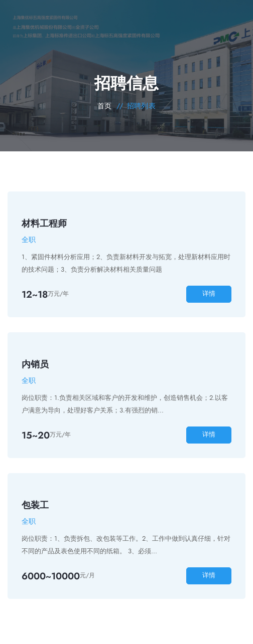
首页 (105, 106)
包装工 (35, 505)
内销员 (35, 364)
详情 (209, 293)
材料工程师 (44, 224)
